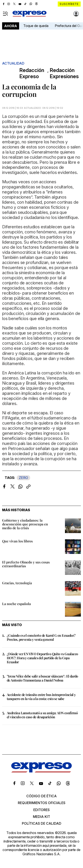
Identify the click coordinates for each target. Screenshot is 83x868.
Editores (41, 810)
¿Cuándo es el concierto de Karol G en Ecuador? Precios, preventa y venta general (41, 637)
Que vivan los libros (17, 541)
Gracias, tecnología (17, 583)
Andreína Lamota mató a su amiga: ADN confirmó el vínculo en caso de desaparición (42, 715)
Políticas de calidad (42, 823)
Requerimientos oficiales (42, 803)
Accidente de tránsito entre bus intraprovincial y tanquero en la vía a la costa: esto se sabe (41, 697)
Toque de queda (36, 26)
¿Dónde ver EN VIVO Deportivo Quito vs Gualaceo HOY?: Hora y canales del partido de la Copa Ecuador (42, 658)
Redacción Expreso (32, 73)
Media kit (41, 817)
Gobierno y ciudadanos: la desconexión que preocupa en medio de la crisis (25, 524)
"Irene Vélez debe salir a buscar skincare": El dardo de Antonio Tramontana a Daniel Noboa (42, 678)
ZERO (23, 478)
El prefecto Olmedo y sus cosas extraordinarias (26, 564)
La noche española (16, 604)
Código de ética (41, 796)
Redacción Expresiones (64, 73)
